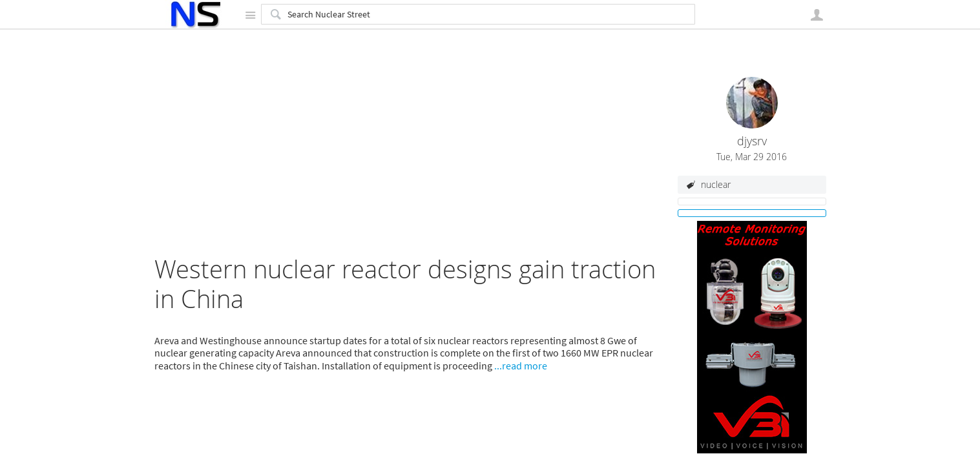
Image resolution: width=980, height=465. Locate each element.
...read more (521, 366)
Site (251, 15)
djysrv (752, 141)
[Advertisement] (410, 164)
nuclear (716, 184)
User (817, 15)
